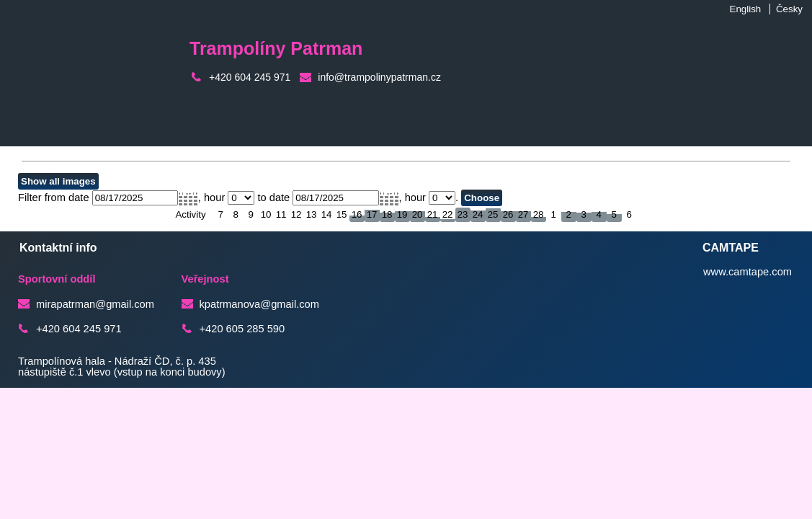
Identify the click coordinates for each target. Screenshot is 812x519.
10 (266, 214)
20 (418, 214)
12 (296, 214)
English (746, 9)
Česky (789, 9)
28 (539, 214)
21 (433, 214)
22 (448, 214)
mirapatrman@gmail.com (95, 304)
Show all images (58, 181)
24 (478, 214)
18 (387, 214)
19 (402, 214)
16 (357, 214)
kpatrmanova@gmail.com (259, 304)
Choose (482, 198)
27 (523, 214)
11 (281, 214)
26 (508, 214)
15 (342, 214)
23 (463, 214)
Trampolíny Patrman (276, 48)
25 (493, 214)
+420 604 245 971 (250, 77)
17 (372, 214)
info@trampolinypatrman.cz (379, 77)
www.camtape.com (748, 272)
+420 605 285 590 (242, 329)
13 (312, 214)
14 (327, 214)
